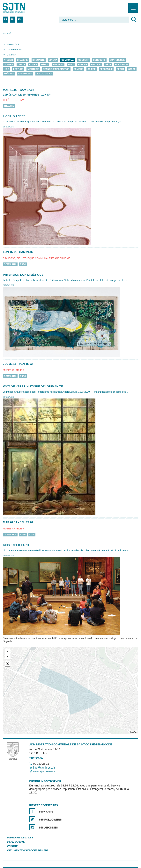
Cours (33, 65)
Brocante (39, 60)
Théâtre (9, 74)
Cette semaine (15, 50)
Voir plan (36, 758)
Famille (82, 65)
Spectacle (106, 69)
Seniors (78, 69)
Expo (71, 65)
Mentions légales (20, 838)
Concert (84, 60)
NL (13, 19)
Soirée (92, 69)
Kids (6, 69)
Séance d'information (56, 69)
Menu (132, 6)
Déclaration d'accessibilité (28, 850)
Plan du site (16, 842)
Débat (45, 65)
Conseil (9, 65)
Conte (21, 65)
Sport (120, 69)
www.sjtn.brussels (44, 771)
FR (6, 19)
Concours (99, 60)
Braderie (23, 60)
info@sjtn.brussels (44, 768)
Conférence (117, 60)
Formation (122, 65)
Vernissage (25, 74)
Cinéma (53, 60)
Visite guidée (44, 74)
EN (20, 19)
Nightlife (33, 69)
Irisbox (12, 846)
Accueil (7, 33)
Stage (132, 69)
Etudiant (58, 65)
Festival (96, 65)
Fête (108, 65)
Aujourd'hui (13, 45)
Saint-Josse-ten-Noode (20, 8)
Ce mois (11, 55)
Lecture (18, 69)
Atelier (8, 60)
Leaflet (134, 732)
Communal (68, 60)
